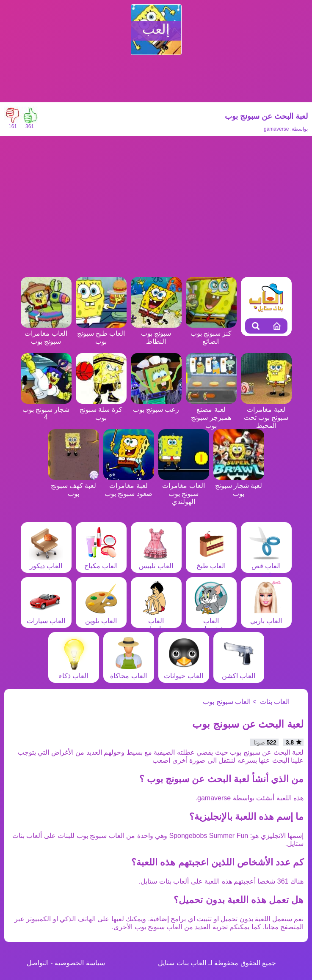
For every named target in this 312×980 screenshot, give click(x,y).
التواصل (38, 963)
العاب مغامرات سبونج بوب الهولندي (184, 490)
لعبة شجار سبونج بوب (239, 486)
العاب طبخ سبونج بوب (101, 333)
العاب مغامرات (156, 621)
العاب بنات (275, 702)
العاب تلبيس (156, 562)
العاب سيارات (46, 617)
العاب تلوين (101, 617)
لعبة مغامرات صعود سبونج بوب (129, 486)
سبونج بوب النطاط (156, 333)
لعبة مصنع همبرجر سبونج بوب (211, 413)
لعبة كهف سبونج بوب (74, 486)
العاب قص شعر (266, 566)
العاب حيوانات (183, 672)
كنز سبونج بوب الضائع (211, 333)
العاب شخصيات (211, 621)
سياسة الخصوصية (80, 963)
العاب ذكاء (74, 672)
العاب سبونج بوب (227, 702)
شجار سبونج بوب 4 (46, 409)
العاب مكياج (101, 562)
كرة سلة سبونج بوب (101, 409)
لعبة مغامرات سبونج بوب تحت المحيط (266, 413)
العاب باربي (266, 617)
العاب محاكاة (128, 672)
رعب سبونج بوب (156, 405)
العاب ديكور (46, 562)
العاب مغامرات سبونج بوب (46, 333)
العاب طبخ (211, 562)
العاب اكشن (239, 672)
